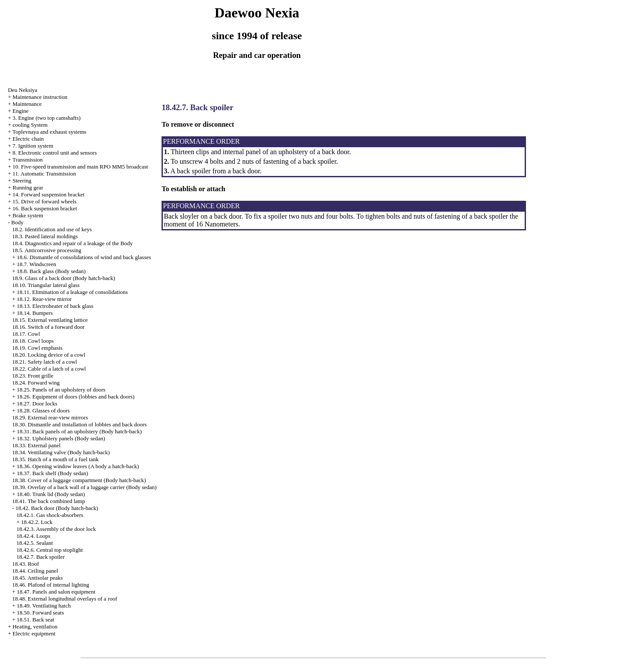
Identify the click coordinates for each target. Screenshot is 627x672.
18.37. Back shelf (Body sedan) (52, 473)
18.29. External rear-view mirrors (50, 417)
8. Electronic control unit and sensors (55, 153)
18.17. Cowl (26, 334)
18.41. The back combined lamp (49, 501)
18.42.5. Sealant (35, 543)
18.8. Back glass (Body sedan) (51, 271)
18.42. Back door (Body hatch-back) (57, 508)
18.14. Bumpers (35, 313)
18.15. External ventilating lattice (50, 320)
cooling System (30, 125)
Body (17, 222)
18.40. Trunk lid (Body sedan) (51, 494)
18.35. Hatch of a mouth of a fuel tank (56, 459)
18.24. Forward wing (36, 383)
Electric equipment (34, 633)
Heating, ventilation (35, 626)
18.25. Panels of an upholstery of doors (61, 390)
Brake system (28, 215)
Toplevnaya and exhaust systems (49, 132)
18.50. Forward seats (40, 613)
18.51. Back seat (35, 620)
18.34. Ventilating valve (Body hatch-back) (61, 452)
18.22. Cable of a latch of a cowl (49, 369)
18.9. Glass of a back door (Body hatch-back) (64, 278)
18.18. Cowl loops (33, 341)
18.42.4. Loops (34, 536)
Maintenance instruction (40, 97)
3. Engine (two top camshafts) (47, 118)
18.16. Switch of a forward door (48, 327)
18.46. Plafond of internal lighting (51, 585)
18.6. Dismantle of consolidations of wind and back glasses (84, 257)
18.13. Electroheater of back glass (55, 306)
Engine (21, 111)
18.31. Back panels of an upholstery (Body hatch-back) (79, 431)
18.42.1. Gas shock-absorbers (50, 515)
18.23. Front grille (33, 376)
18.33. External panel (36, 445)
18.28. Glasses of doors (43, 410)
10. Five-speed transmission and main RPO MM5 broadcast (80, 167)
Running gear (28, 187)
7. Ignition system (33, 146)
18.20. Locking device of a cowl (49, 355)
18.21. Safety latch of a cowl (45, 362)
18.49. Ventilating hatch (44, 606)
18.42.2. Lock (37, 522)
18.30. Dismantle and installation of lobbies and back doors (79, 424)
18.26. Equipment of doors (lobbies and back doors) (75, 397)
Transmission (27, 160)
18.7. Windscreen (36, 264)
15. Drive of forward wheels (45, 201)
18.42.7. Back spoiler (41, 557)
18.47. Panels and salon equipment (56, 592)
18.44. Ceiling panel (35, 571)
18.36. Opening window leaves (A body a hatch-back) (78, 466)
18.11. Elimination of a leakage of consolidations (72, 292)
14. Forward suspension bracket (49, 194)
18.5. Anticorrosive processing (47, 250)
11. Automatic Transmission (44, 174)
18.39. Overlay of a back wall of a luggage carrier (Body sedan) (84, 487)
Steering (22, 181)
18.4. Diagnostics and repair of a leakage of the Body (72, 243)
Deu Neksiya (23, 90)
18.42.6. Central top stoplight (50, 550)
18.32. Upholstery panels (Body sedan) (61, 438)
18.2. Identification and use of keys (52, 229)
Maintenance (27, 104)
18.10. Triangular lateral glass (46, 285)
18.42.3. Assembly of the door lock (56, 529)
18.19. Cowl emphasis (37, 348)
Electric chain (28, 139)
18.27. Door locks (37, 404)
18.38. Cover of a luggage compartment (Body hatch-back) (79, 480)
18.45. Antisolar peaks (37, 578)
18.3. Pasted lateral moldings (45, 236)
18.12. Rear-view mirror (44, 299)
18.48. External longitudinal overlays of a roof (65, 599)
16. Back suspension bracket (45, 208)
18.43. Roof (26, 564)
